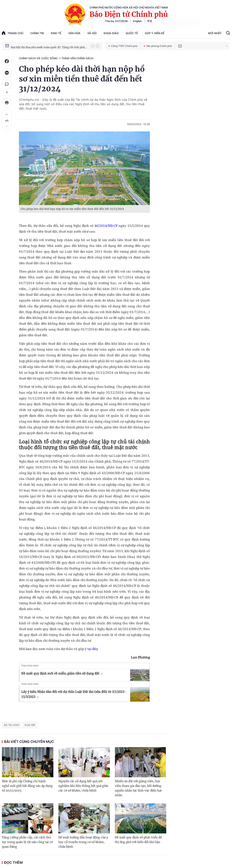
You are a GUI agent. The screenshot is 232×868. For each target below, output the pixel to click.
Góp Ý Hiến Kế (155, 33)
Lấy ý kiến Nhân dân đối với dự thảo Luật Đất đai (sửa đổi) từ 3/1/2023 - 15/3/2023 (74, 694)
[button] (93, 46)
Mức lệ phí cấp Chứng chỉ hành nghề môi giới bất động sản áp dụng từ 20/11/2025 (27, 786)
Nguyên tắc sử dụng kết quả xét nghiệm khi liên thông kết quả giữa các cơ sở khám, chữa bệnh (83, 786)
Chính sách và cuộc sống (38, 58)
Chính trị (37, 33)
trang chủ (13, 33)
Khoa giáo (111, 33)
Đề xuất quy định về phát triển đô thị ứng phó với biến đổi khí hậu (138, 840)
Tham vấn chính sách (77, 58)
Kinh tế (56, 33)
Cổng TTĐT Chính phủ (123, 46)
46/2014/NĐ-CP (106, 226)
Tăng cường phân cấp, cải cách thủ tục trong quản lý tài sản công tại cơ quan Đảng (27, 842)
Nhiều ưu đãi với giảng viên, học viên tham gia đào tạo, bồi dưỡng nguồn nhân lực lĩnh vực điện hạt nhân (138, 788)
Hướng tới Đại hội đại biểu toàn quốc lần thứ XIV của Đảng (49, 46)
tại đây (93, 649)
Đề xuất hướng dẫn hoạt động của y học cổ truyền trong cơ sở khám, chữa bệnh (83, 842)
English (137, 21)
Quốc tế (132, 33)
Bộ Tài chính (12, 725)
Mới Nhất (215, 33)
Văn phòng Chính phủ (158, 46)
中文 (150, 21)
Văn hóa (74, 33)
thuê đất (30, 725)
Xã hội (92, 33)
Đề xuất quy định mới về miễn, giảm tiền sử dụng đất (62, 673)
